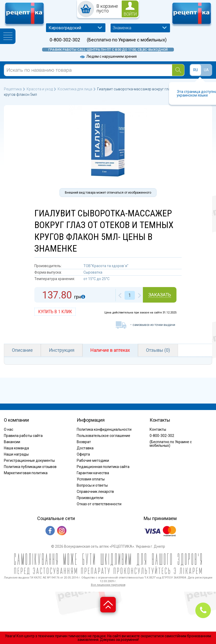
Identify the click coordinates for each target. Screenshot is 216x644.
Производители (90, 498)
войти (130, 14)
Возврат (84, 442)
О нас (9, 429)
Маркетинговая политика (26, 473)
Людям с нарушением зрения (108, 56)
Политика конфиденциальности (104, 429)
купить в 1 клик (55, 312)
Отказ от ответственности (99, 504)
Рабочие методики (93, 460)
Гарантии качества (93, 473)
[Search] (178, 70)
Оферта (83, 454)
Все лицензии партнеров (108, 585)
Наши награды (16, 454)
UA (206, 70)
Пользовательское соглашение (103, 436)
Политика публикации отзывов (30, 467)
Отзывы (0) (158, 350)
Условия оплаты (91, 479)
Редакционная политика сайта (103, 467)
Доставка (85, 448)
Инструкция (62, 350)
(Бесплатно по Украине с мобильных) (127, 40)
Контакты (158, 429)
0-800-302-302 (65, 40)
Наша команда (16, 448)
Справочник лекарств (95, 492)
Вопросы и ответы (92, 485)
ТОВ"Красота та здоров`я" (106, 266)
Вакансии (12, 442)
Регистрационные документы (29, 460)
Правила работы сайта (23, 436)
